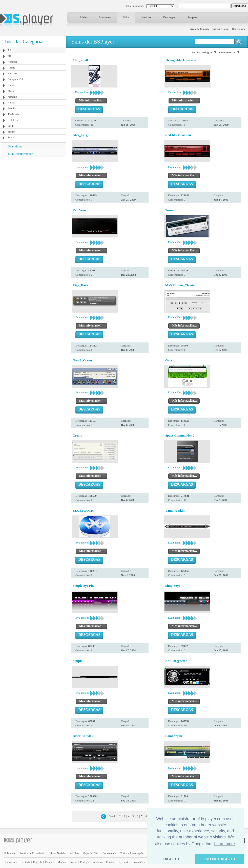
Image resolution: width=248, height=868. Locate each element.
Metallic (12, 97)
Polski (73, 862)
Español (49, 862)
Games (12, 85)
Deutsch (25, 862)
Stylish (12, 132)
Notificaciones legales (132, 853)
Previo (112, 816)
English (37, 862)
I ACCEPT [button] (171, 859)
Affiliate (75, 853)
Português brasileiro (91, 862)
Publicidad (10, 853)
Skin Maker (15, 146)
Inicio (83, 17)
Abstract (12, 62)
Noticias (146, 17)
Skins (126, 17)
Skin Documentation (21, 154)
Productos (105, 17)
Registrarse (239, 29)
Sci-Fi (11, 126)
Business (13, 73)
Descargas (169, 17)
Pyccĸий (124, 862)
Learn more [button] (224, 844)
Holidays (13, 120)
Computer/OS (15, 79)
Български (11, 862)
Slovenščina (139, 862)
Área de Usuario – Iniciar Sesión (209, 29)
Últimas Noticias (57, 853)
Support (192, 17)
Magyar (62, 862)
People (11, 108)
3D (9, 56)
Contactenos (109, 853)
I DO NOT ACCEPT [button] (220, 859)
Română (111, 862)
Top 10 (12, 137)
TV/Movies (14, 114)
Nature (11, 102)
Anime (11, 68)
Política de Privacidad (32, 853)
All (9, 50)
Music (11, 91)
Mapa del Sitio (91, 853)
